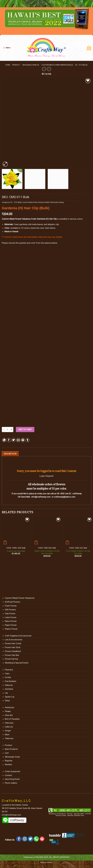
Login (42, 476)
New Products (11, 749)
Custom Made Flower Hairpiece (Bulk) (57, 65)
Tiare (7, 674)
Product (16, 65)
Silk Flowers (10, 610)
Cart (7, 753)
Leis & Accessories (14, 640)
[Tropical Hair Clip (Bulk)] (16, 531)
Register (50, 476)
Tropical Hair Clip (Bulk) (16, 551)
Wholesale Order (12, 757)
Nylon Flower (11, 621)
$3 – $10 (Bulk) (81, 65)
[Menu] (7, 48)
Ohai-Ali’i (9, 715)
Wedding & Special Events (17, 663)
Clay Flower (10, 613)
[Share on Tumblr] (28, 440)
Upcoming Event (12, 779)
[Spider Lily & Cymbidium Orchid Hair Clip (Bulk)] (47, 531)
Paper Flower (11, 625)
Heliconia (9, 723)
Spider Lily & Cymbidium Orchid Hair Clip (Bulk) (47, 552)
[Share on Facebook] (9, 440)
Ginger (8, 731)
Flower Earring (11, 659)
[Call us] (36, 839)
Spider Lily (10, 697)
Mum (7, 734)
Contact (8, 775)
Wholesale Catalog (31, 65)
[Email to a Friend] (18, 440)
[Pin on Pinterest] (23, 440)
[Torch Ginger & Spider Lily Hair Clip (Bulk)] (78, 531)
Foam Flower (11, 606)
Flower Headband (13, 651)
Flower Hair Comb (13, 643)
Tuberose (9, 738)
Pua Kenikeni (11, 681)
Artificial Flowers (13, 602)
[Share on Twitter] (14, 440)
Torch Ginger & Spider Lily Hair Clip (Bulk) (78, 552)
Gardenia (9, 689)
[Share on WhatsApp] (4, 440)
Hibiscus (9, 685)
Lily (6, 693)
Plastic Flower (11, 629)
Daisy (7, 700)
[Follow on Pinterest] (42, 839)
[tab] (10, 454)
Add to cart (25, 429)
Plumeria (9, 670)
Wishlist (8, 764)
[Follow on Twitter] (31, 839)
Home (8, 65)
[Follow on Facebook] (19, 839)
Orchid (8, 677)
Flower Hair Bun (12, 655)
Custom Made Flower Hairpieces (20, 598)
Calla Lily (9, 727)
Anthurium (10, 707)
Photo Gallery (11, 783)
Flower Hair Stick (13, 647)
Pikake (8, 711)
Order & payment (13, 771)
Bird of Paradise (12, 719)
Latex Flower (11, 617)
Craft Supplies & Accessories (18, 636)
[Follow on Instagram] (25, 839)
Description (10, 454)
